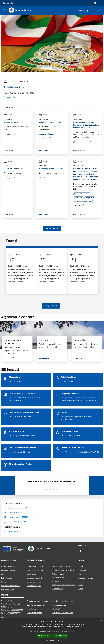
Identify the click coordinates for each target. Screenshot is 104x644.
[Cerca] (99, 10)
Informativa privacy (60, 605)
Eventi (80, 589)
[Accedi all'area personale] (95, 3)
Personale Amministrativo (11, 586)
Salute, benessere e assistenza (64, 585)
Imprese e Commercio (35, 578)
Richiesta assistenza (34, 613)
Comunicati (82, 570)
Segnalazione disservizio (36, 605)
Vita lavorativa (32, 574)
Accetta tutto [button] (44, 636)
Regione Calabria (9, 3)
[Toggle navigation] (4, 10)
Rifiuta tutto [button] (61, 635)
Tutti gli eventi (51, 306)
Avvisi (10, 81)
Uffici (3, 574)
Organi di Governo (8, 566)
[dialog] (52, 631)
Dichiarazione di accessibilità (63, 613)
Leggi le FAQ (31, 609)
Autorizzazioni (58, 589)
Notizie (78, 161)
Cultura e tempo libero (35, 570)
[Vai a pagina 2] (53, 297)
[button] (52, 640)
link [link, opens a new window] (73, 631)
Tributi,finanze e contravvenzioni (58, 575)
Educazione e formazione (61, 566)
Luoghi (81, 585)
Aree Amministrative (9, 570)
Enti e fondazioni (7, 578)
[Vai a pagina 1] (51, 297)
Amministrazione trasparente (63, 601)
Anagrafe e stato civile (35, 566)
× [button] (102, 621)
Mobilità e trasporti (34, 586)
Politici (4, 582)
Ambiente (56, 581)
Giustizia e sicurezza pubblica (63, 570)
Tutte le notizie (52, 229)
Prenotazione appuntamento (37, 601)
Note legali (56, 609)
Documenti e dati (8, 590)
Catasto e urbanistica (35, 582)
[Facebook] (87, 10)
